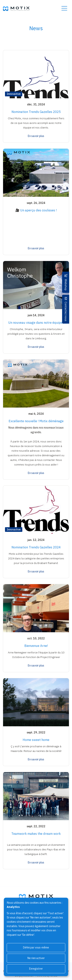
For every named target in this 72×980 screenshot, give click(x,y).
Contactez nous (66, 311)
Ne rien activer (36, 958)
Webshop (66, 285)
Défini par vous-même (36, 947)
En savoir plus (36, 136)
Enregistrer (36, 969)
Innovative (14, 94)
